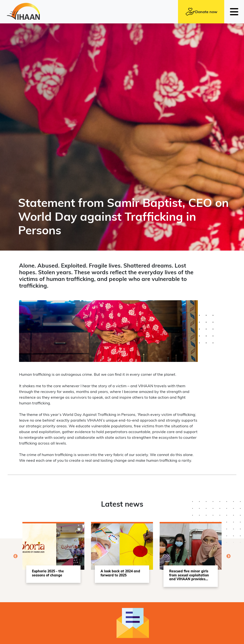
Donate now (201, 12)
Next (229, 556)
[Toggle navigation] (234, 12)
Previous (15, 556)
